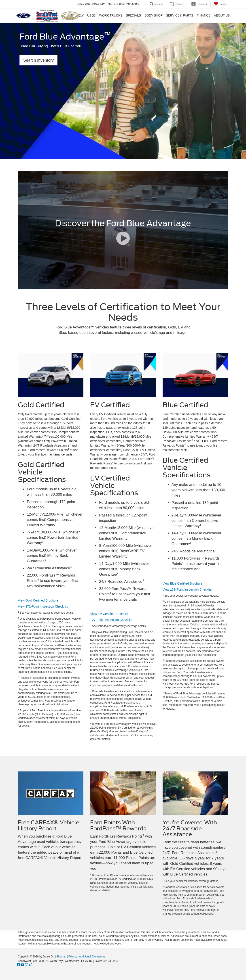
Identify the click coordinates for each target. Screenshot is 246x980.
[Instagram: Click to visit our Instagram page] (27, 965)
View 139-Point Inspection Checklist (187, 589)
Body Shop (154, 16)
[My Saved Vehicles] (220, 4)
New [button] (80, 16)
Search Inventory (38, 60)
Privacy (73, 957)
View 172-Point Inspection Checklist (43, 606)
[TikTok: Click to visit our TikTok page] (31, 965)
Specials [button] (133, 16)
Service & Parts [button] (180, 16)
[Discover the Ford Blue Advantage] (123, 230)
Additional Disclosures (92, 957)
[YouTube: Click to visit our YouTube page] (22, 965)
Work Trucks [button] (111, 16)
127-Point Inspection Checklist (111, 620)
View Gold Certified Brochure (38, 600)
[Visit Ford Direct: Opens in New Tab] (21, 969)
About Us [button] (222, 16)
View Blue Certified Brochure (183, 583)
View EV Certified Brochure (109, 614)
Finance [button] (204, 16)
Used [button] (91, 16)
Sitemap (61, 957)
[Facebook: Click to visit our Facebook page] (18, 965)
